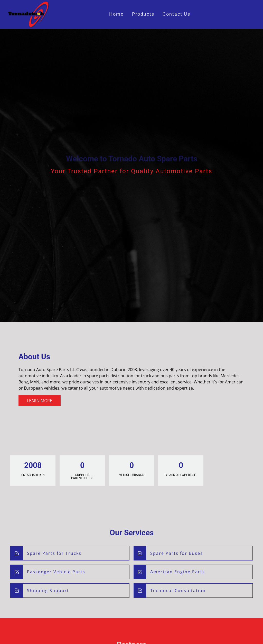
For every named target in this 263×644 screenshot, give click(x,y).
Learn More (40, 401)
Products (143, 14)
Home (116, 14)
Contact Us (176, 14)
